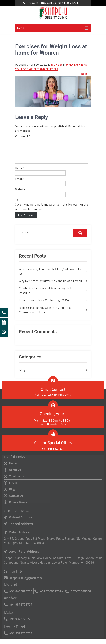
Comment (23, 136)
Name (20, 173)
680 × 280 (57, 65)
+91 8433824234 (53, 453)
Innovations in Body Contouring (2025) (44, 305)
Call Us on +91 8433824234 (53, 400)
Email (20, 183)
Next (86, 74)
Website (20, 194)
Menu (21, 28)
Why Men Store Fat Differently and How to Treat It (51, 285)
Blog (22, 375)
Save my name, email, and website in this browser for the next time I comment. (52, 211)
